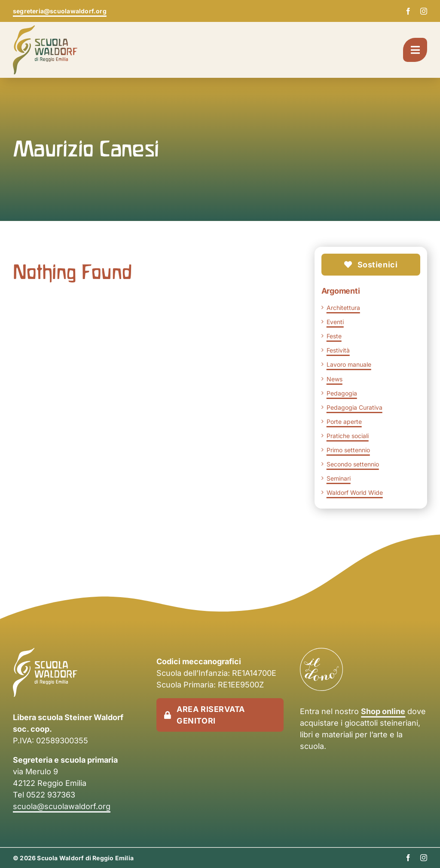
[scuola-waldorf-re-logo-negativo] (45, 652)
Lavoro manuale (349, 364)
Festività (338, 350)
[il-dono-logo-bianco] (321, 652)
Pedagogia (342, 393)
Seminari (339, 478)
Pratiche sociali (348, 436)
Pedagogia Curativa (354, 407)
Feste (334, 336)
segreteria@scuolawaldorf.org (60, 11)
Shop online (383, 711)
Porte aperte (344, 422)
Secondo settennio (353, 464)
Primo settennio (348, 450)
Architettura (343, 308)
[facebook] (408, 11)
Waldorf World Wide (355, 492)
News (335, 379)
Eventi (335, 322)
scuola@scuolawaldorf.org (62, 806)
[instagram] (424, 11)
